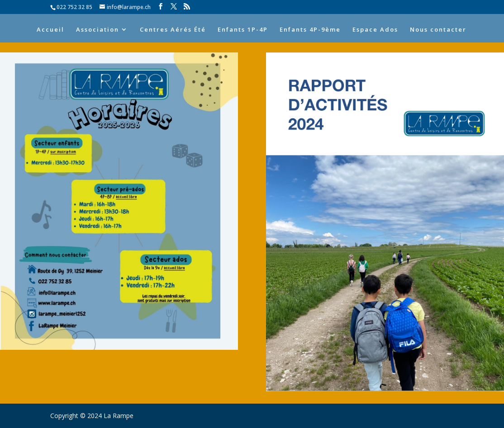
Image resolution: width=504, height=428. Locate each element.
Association (97, 30)
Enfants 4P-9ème (310, 30)
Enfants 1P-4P (243, 30)
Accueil (50, 30)
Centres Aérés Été (173, 30)
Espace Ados (375, 30)
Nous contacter (438, 30)
